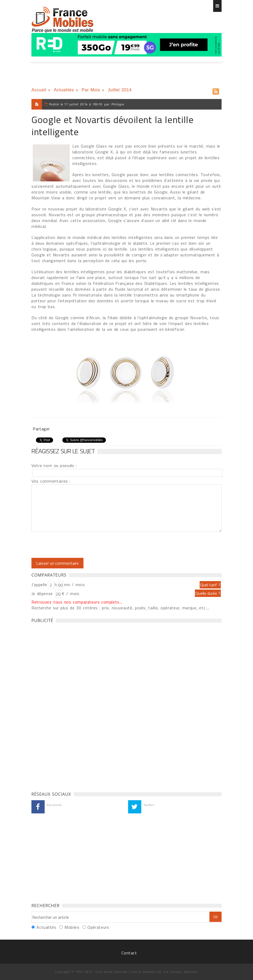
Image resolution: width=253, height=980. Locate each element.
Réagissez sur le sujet (63, 451)
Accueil (39, 90)
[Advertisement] (71, 706)
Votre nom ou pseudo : (54, 465)
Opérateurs (98, 927)
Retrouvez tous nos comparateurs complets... (77, 602)
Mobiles (72, 927)
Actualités (64, 90)
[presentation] (76, 545)
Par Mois (91, 90)
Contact (129, 953)
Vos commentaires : (51, 481)
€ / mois (71, 593)
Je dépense (43, 593)
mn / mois (74, 585)
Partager (41, 429)
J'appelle (39, 585)
